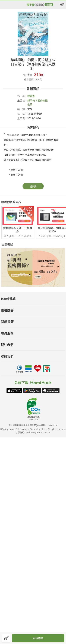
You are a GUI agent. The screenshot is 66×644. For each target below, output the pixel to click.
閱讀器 (49, 5)
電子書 (31, 5)
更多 (33, 186)
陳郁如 (31, 96)
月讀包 (40, 5)
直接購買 (38, 638)
